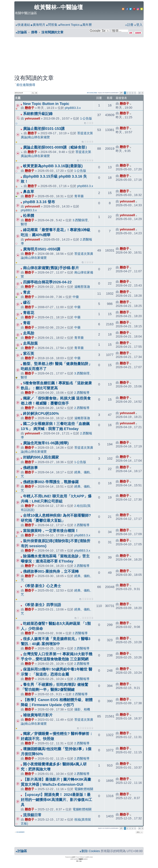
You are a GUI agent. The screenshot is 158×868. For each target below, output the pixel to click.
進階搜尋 (138, 33)
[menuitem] (38, 25)
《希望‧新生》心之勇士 (42, 586)
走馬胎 (29, 333)
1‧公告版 (86, 118)
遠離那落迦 (82, 287)
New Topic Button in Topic (46, 104)
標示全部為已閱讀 (92, 93)
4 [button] (132, 93)
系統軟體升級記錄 (38, 114)
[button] (121, 93)
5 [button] (135, 93)
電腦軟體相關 (84, 789)
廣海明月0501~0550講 (42, 249)
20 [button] (140, 93)
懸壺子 (30, 108)
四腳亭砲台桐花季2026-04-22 (47, 282)
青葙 (27, 323)
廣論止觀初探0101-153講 (44, 129)
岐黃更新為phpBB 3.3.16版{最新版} (53, 166)
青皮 (27, 292)
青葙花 (29, 313)
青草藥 (79, 196)
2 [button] (127, 93)
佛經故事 (30, 468)
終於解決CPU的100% (41, 413)
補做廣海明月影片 (38, 715)
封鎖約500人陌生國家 (41, 457)
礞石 (27, 302)
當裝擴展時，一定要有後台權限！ (51, 531)
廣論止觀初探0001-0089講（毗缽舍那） (56, 147)
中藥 (76, 297)
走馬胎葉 (30, 343)
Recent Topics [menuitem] (69, 25)
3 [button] (130, 93)
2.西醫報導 (82, 393)
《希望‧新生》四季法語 (42, 605)
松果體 (29, 216)
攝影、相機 (82, 709)
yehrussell (32, 118)
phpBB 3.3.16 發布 (39, 202)
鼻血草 (29, 192)
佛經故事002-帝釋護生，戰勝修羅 (51, 482)
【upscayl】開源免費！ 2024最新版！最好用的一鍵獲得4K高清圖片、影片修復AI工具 (56, 800)
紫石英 (29, 353)
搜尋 (131, 33)
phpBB (73, 857)
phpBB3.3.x (73, 108)
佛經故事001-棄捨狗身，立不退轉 (51, 571)
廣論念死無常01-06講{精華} (46, 443)
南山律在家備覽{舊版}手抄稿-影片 (51, 268)
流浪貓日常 (32, 815)
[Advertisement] (79, 54)
